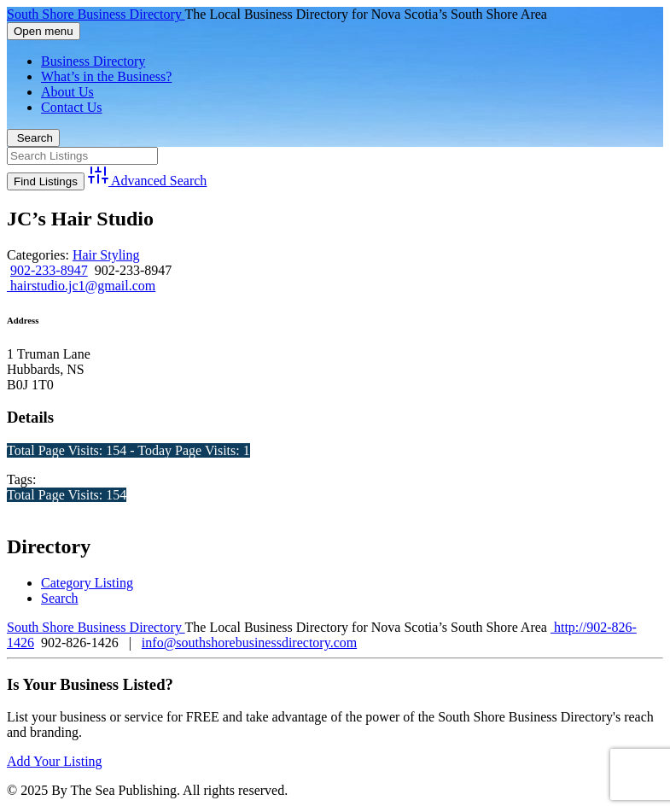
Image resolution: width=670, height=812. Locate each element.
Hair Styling (106, 255)
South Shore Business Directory (96, 14)
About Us (67, 92)
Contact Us (72, 107)
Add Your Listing (55, 761)
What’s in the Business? (106, 76)
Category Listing (87, 583)
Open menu (44, 31)
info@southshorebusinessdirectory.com (249, 643)
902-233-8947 (49, 270)
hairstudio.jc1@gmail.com (81, 286)
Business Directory (93, 61)
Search (33, 138)
